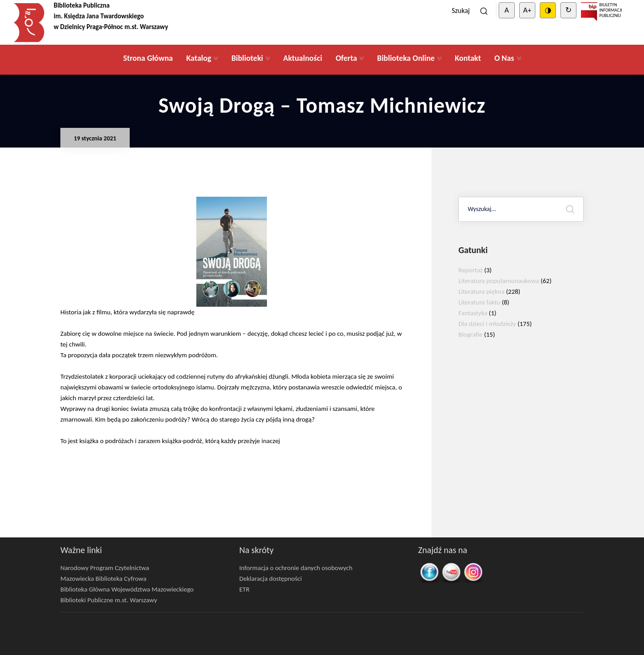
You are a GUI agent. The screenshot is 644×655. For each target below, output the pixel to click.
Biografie (470, 334)
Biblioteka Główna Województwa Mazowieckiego (127, 589)
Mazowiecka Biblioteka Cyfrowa (103, 579)
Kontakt (468, 58)
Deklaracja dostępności (271, 579)
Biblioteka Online (406, 58)
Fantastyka (473, 313)
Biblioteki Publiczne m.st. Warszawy (109, 600)
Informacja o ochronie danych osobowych (296, 568)
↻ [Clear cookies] (568, 10)
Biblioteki (247, 58)
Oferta (346, 58)
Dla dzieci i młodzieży (487, 324)
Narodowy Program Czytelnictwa (105, 568)
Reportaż (470, 270)
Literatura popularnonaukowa (499, 281)
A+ (527, 10)
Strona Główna (148, 58)
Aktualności (303, 58)
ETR (244, 589)
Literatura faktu (479, 302)
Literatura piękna (481, 292)
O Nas (504, 58)
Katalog (199, 58)
